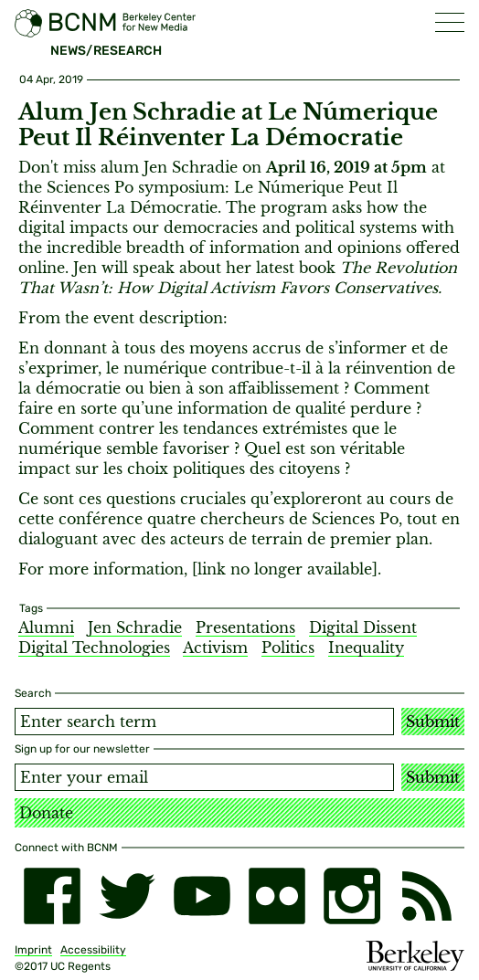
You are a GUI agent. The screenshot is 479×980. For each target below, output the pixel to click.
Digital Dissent (363, 627)
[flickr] (277, 896)
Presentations (245, 627)
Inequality (366, 648)
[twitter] (127, 896)
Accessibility (93, 950)
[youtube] (202, 896)
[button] (450, 22)
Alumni (46, 627)
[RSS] (427, 896)
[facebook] (52, 896)
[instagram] (352, 896)
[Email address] (204, 777)
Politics (288, 648)
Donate (46, 813)
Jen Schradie (135, 627)
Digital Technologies (94, 648)
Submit (433, 722)
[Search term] (204, 722)
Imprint (33, 950)
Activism (215, 648)
